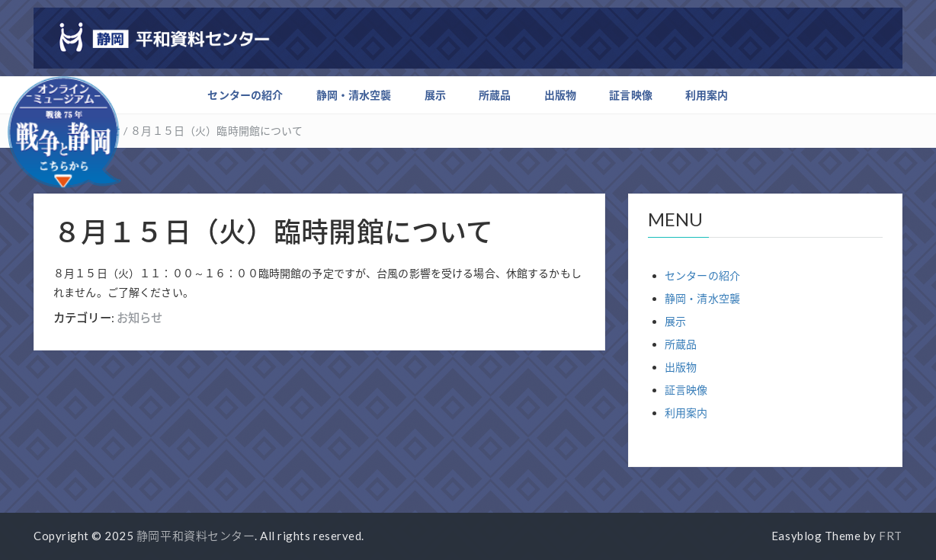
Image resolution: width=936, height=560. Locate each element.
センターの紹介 (245, 95)
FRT (891, 536)
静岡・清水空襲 (354, 95)
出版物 (560, 95)
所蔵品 (495, 95)
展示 (435, 95)
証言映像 (631, 95)
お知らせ (140, 318)
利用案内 (707, 95)
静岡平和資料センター (196, 536)
